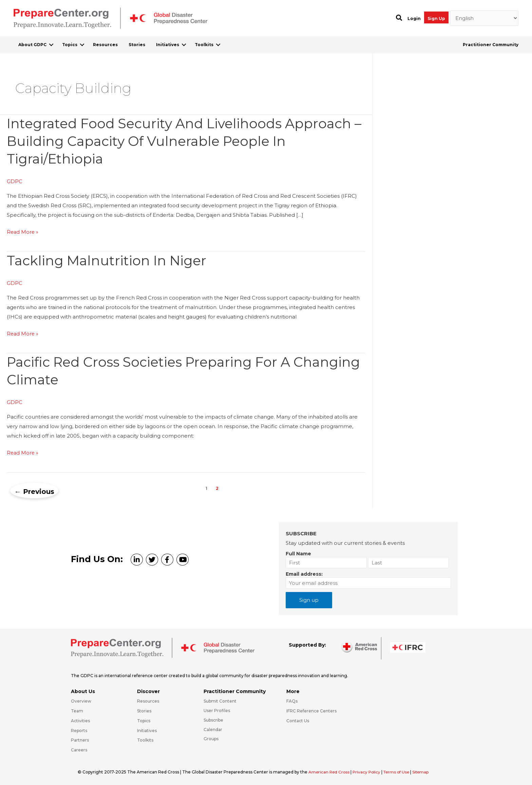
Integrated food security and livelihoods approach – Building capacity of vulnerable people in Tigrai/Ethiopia (182, 141)
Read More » (23, 232)
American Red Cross (330, 771)
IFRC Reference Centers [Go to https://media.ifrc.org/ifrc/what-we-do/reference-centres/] (311, 710)
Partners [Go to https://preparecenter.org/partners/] (80, 739)
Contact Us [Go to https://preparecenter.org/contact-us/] (298, 720)
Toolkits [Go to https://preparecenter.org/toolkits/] (145, 739)
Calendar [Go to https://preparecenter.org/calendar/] (213, 729)
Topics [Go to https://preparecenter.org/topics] (144, 720)
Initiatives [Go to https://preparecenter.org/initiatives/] (147, 730)
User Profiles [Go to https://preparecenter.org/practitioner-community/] (217, 710)
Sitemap (425, 771)
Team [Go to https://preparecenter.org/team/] (77, 710)
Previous (34, 491)
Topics (70, 45)
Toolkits (204, 45)
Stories (137, 45)
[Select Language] (484, 18)
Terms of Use (400, 771)
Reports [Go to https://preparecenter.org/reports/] (79, 730)
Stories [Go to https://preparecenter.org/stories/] (144, 710)
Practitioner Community (491, 45)
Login (414, 18)
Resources (105, 45)
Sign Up (436, 18)
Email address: (304, 573)
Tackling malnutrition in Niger (109, 260)
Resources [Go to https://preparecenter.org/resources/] (148, 700)
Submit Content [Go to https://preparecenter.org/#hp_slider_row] (220, 700)
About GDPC (32, 45)
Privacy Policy (369, 771)
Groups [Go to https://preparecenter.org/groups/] (211, 738)
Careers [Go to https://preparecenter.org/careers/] (79, 749)
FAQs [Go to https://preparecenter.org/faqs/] (292, 700)
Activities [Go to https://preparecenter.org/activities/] (80, 720)
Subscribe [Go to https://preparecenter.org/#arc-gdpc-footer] (213, 719)
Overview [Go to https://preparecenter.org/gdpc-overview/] (81, 700)
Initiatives (168, 45)
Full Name (298, 553)
